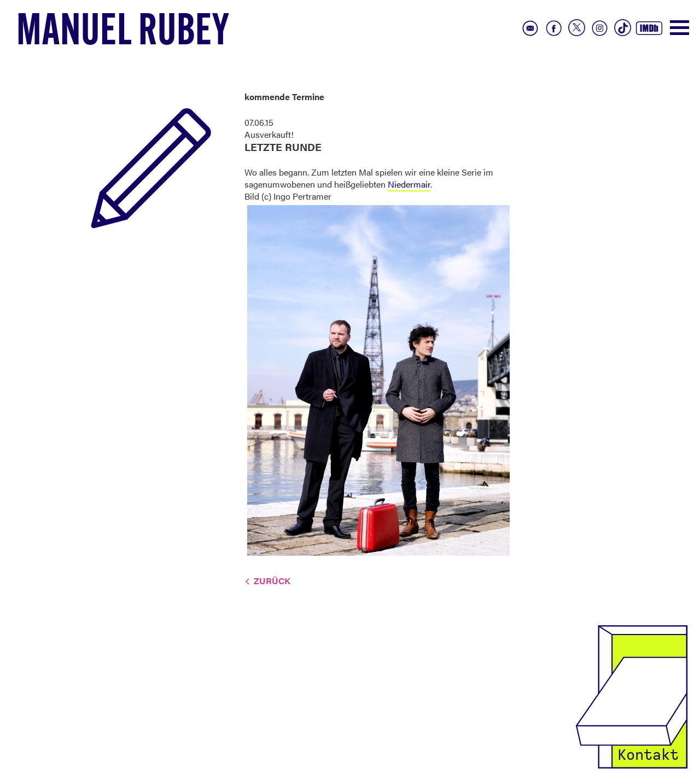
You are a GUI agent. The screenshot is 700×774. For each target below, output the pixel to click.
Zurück (272, 581)
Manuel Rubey (123, 33)
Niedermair (409, 184)
